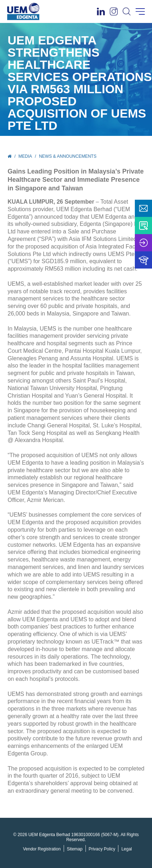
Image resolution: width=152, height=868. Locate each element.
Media (25, 156)
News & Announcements (68, 156)
